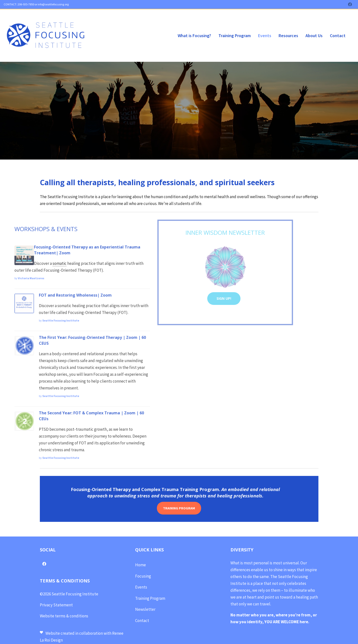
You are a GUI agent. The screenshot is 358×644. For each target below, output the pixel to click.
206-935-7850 (26, 4)
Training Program (150, 598)
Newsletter (145, 609)
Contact (142, 620)
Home (141, 564)
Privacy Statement (56, 604)
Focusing (143, 576)
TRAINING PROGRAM (179, 508)
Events (141, 587)
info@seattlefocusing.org (53, 4)
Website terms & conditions (64, 615)
